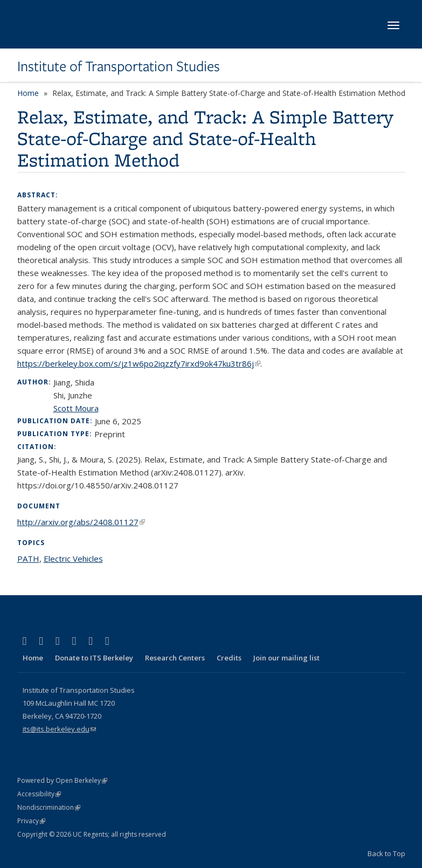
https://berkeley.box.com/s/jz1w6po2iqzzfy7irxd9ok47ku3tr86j (139, 363)
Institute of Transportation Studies (119, 66)
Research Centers (175, 658)
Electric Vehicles (73, 559)
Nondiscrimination (49, 807)
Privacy (31, 821)
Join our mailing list (286, 658)
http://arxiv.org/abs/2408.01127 (81, 522)
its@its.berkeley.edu (59, 729)
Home (28, 93)
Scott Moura (76, 408)
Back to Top (386, 853)
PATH (28, 559)
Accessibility (39, 794)
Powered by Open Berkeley (62, 780)
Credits (229, 658)
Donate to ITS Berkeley (94, 658)
